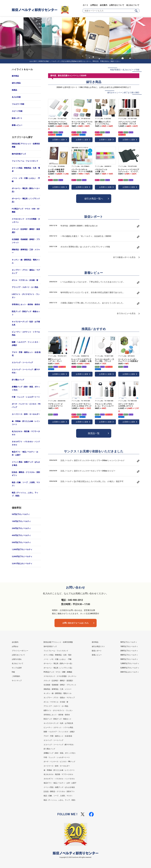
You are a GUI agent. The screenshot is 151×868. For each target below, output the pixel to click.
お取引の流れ (17, 659)
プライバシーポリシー (20, 651)
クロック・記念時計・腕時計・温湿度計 (26, 231)
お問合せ (94, 5)
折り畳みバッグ (18, 380)
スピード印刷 (17, 111)
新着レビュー (17, 125)
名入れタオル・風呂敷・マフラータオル (26, 433)
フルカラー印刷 (18, 104)
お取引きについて (117, 5)
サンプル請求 (17, 668)
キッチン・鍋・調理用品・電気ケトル (26, 261)
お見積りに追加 (59, 140)
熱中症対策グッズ (19, 154)
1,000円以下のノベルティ (22, 549)
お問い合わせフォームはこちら (76, 623)
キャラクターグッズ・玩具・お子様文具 (26, 323)
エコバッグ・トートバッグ (22, 362)
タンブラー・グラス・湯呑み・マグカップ (26, 272)
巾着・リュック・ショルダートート (26, 397)
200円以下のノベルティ (21, 528)
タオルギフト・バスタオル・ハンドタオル (26, 443)
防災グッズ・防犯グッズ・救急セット (26, 313)
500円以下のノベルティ (21, 542)
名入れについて (133, 5)
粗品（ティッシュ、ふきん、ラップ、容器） (25, 494)
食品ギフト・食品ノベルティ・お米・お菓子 (25, 453)
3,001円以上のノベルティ (22, 564)
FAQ (13, 672)
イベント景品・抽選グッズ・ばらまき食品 (26, 464)
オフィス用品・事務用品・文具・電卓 (26, 170)
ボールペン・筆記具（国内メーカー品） (26, 190)
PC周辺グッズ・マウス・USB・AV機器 (26, 210)
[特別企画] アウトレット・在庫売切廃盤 (26, 145)
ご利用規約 (16, 676)
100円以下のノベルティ (21, 521)
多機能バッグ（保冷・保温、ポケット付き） (26, 388)
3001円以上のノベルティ (130, 672)
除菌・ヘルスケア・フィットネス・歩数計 (26, 344)
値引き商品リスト (98, 646)
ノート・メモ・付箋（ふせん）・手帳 (26, 180)
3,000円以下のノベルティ (22, 557)
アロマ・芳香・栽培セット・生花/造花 (26, 354)
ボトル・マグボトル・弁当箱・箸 (25, 280)
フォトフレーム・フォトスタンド (25, 161)
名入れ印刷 (16, 97)
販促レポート (17, 118)
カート (86, 5)
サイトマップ (17, 681)
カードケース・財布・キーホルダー (26, 414)
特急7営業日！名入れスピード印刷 (125, 70)
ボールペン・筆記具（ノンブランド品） (26, 200)
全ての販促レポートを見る (124, 257)
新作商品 (15, 76)
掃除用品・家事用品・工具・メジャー (26, 251)
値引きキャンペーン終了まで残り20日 (123, 93)
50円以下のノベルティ (21, 514)
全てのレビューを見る (126, 313)
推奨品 (14, 90)
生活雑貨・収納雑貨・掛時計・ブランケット (26, 241)
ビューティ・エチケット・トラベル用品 (26, 333)
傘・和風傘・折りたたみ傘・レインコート (26, 423)
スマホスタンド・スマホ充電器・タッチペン (26, 221)
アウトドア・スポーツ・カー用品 (25, 287)
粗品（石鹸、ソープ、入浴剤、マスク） (26, 484)
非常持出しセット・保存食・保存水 (26, 304)
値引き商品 (16, 83)
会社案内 (104, 5)
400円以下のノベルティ (21, 535)
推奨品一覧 (94, 433)
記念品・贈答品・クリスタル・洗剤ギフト (26, 474)
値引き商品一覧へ (94, 199)
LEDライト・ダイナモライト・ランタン (26, 296)
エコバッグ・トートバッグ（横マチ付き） (26, 371)
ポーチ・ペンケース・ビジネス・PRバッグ (26, 406)
